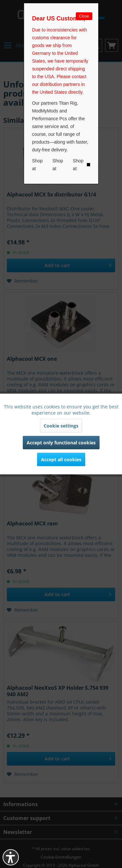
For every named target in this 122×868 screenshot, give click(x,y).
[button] (11, 857)
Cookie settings (61, 426)
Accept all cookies (61, 459)
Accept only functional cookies (61, 443)
